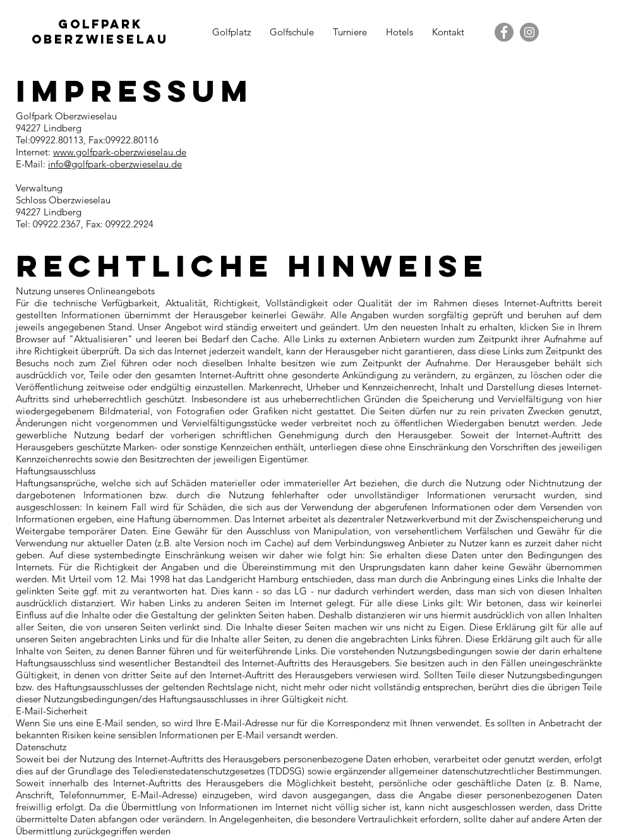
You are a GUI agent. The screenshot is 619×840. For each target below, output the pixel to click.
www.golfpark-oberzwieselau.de (120, 152)
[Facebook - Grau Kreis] (504, 32)
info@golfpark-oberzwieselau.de (115, 164)
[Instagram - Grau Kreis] (529, 32)
